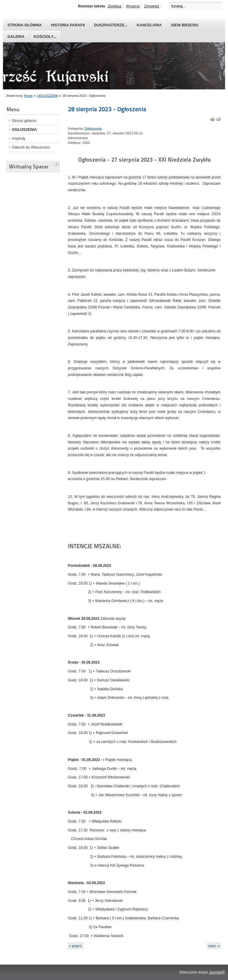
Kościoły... (45, 37)
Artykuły (19, 138)
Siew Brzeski (185, 25)
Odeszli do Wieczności (31, 147)
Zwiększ (115, 6)
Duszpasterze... (111, 25)
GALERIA (16, 37)
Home (28, 96)
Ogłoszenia (93, 128)
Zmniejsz (152, 6)
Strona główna (24, 25)
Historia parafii (68, 25)
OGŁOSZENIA (47, 96)
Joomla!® (217, 972)
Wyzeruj (133, 6)
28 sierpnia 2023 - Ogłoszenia (107, 109)
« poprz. (76, 946)
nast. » (214, 946)
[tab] (57, 164)
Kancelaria (149, 25)
